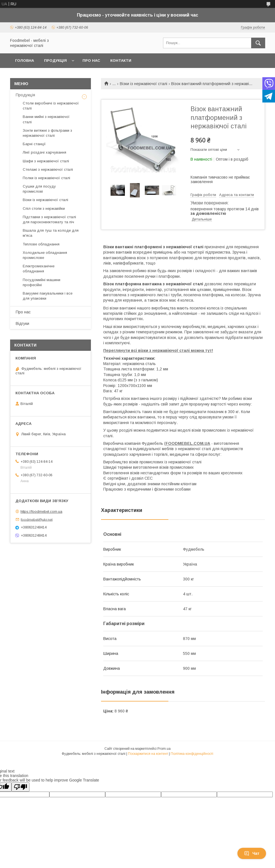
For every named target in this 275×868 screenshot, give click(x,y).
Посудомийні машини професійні (42, 282)
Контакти (121, 61)
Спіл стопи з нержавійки (44, 209)
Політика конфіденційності (192, 754)
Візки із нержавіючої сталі (144, 84)
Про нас (91, 61)
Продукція (55, 61)
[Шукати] (258, 43)
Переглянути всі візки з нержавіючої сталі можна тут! (158, 350)
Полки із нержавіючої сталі (46, 178)
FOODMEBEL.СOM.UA (188, 443)
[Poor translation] (20, 787)
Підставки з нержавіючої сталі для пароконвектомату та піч (49, 219)
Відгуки (22, 323)
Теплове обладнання (41, 244)
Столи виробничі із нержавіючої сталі (51, 106)
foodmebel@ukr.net (37, 519)
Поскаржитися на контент (148, 754)
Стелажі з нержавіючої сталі (48, 169)
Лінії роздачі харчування (44, 152)
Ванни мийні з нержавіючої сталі (46, 119)
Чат (252, 853)
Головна (25, 61)
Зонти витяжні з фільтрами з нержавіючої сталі (47, 133)
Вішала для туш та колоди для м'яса (51, 233)
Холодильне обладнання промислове (45, 255)
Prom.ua (164, 749)
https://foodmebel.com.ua (41, 512)
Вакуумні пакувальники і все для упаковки (48, 296)
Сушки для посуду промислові (39, 189)
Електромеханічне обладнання (39, 269)
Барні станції (34, 144)
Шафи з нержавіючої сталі (46, 161)
